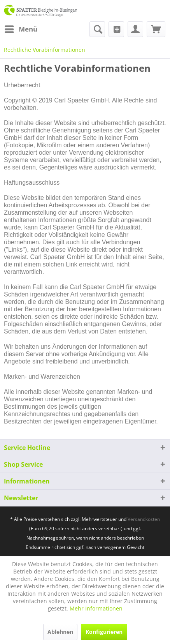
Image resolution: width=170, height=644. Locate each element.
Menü (21, 28)
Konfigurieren (104, 632)
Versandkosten (144, 519)
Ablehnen (60, 632)
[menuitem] (21, 29)
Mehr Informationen (96, 608)
